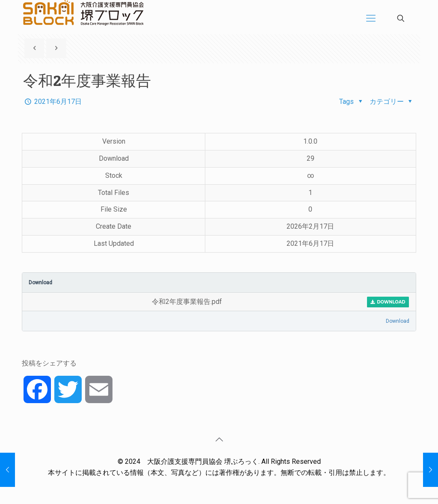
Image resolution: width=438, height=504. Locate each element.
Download (388, 302)
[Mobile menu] (371, 18)
